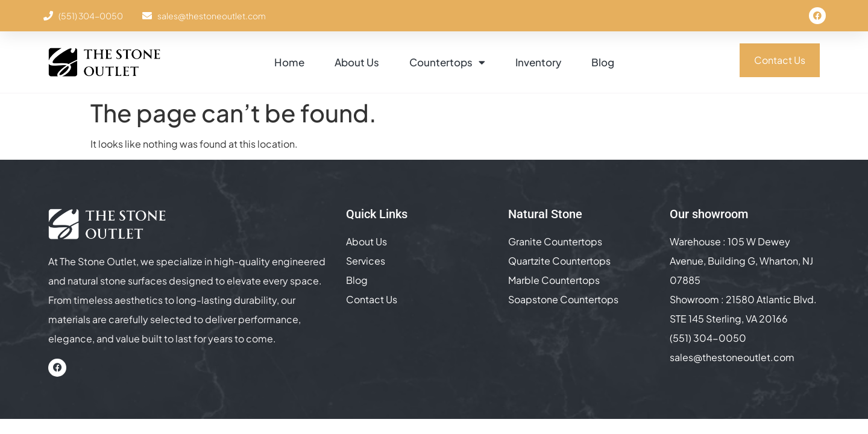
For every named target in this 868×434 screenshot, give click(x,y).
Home (289, 62)
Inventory (538, 62)
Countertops (447, 62)
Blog (603, 62)
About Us (357, 62)
